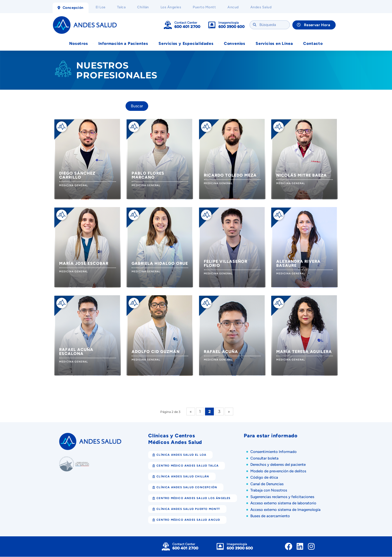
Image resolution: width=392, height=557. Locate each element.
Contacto (313, 44)
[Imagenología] (212, 25)
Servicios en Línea (274, 44)
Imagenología (229, 23)
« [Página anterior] (191, 412)
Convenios (235, 44)
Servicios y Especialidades (186, 44)
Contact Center (186, 23)
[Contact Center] (168, 25)
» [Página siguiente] (229, 412)
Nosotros (79, 44)
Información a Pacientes (123, 44)
